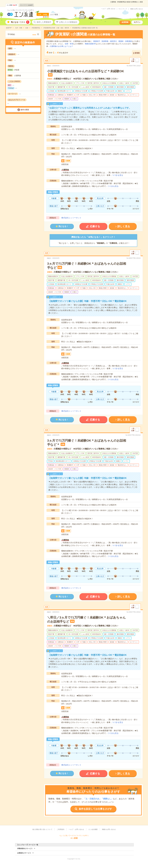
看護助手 (97, 41)
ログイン (137, 22)
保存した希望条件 (44, 22)
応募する (95, 226)
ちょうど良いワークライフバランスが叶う (21, 10)
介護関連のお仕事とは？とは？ (61, 46)
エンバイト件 (27, 5)
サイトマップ (123, 9)
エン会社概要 (93, 829)
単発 (71, 44)
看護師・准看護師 (125, 41)
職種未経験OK (90, 44)
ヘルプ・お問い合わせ (108, 9)
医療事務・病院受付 (109, 41)
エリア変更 (54, 15)
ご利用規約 (61, 829)
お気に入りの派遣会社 (68, 22)
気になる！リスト (20, 22)
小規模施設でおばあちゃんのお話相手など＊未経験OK (86, 71)
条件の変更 (25, 110)
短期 (66, 44)
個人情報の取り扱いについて (42, 829)
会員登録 (125, 22)
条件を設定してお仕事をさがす (95, 809)
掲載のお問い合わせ (137, 9)
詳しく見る (124, 226)
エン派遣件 (12, 5)
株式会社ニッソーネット (71, 218)
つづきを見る (118, 175)
